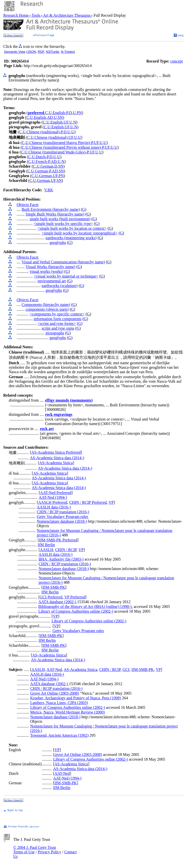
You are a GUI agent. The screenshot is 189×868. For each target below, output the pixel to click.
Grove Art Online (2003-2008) (55, 693)
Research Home (16, 15)
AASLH (47, 550)
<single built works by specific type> (63, 224)
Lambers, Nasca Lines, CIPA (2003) (59, 703)
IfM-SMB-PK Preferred (58, 540)
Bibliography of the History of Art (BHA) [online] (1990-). (86, 607)
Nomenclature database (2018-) (62, 521)
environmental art (52, 281)
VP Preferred (75, 597)
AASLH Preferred (53, 502)
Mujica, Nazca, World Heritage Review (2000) (67, 712)
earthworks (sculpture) (60, 286)
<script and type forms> (57, 324)
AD (50, 117)
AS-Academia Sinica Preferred (56, 452)
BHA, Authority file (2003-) (61, 559)
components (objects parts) (47, 309)
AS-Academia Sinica (56, 463)
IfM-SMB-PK (54, 587)
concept (177, 61)
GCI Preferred (51, 597)
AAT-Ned (54, 670)
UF (66, 122)
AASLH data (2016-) (54, 507)
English (40, 117)
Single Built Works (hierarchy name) (55, 214)
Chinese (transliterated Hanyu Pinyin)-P (61, 143)
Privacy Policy (49, 852)
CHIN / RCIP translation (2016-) (63, 512)
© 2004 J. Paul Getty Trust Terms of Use (35, 850)
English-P (60, 113)
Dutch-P (42, 157)
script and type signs (58, 328)
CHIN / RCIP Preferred (88, 502)
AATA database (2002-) (58, 602)
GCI (126, 670)
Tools (36, 15)
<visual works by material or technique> (66, 276)
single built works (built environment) (60, 219)
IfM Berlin (46, 545)
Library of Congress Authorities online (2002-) (76, 611)
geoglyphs (58, 243)
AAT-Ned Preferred (56, 493)
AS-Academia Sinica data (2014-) (57, 458)
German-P (43, 171)
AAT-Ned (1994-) (53, 497)
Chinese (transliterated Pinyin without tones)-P (67, 147)
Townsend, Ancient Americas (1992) (59, 735)
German (47, 166)
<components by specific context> (57, 314)
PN (79, 113)
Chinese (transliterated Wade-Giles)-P (58, 152)
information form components (58, 319)
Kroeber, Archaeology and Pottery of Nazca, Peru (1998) (76, 698)
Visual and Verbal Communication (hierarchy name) (63, 262)
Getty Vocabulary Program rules (63, 517)
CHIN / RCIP (66, 550)
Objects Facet (28, 205)
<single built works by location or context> (72, 228)
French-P (43, 162)
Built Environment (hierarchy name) (51, 209)
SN (60, 117)
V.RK (49, 190)
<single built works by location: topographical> (80, 233)
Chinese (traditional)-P (45, 132)
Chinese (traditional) (51, 137)
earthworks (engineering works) (71, 238)
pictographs (55, 333)
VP (111, 502)
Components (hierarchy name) (46, 305)
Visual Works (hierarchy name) (50, 267)
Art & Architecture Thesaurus (67, 15)
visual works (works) (47, 271)
